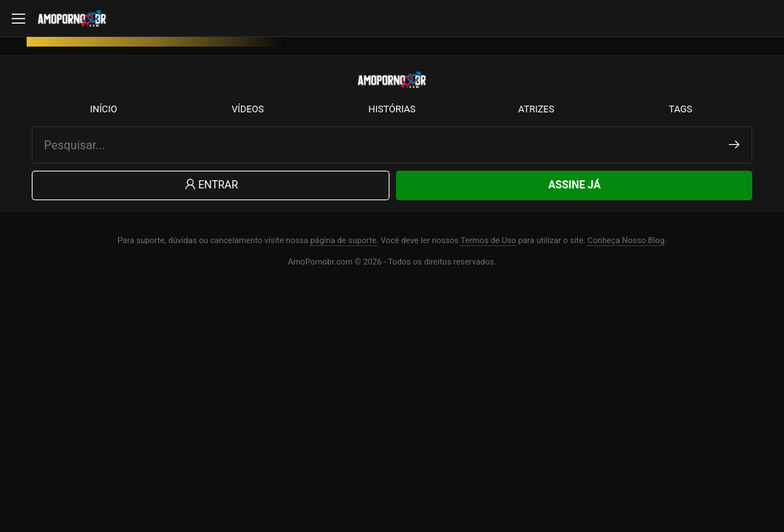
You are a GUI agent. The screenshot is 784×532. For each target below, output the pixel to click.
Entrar (210, 185)
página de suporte (344, 241)
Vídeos (248, 109)
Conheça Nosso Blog (626, 241)
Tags (681, 109)
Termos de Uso (488, 241)
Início (104, 109)
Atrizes (536, 109)
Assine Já (575, 185)
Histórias (392, 109)
